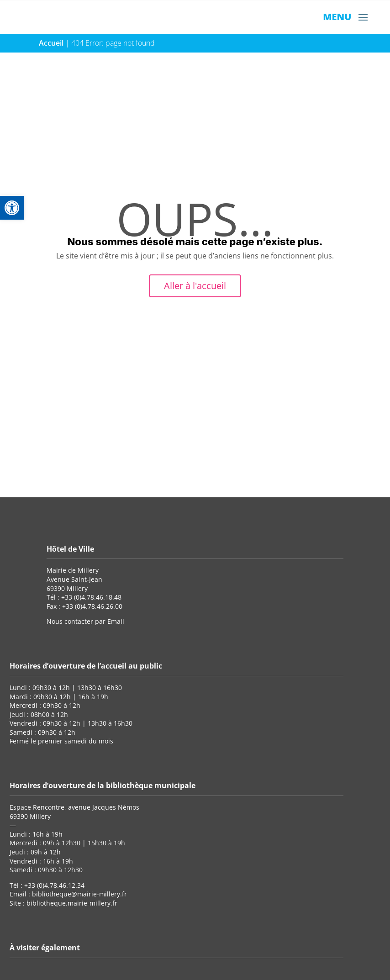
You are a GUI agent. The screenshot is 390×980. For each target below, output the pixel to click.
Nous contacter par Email (85, 621)
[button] (12, 208)
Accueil (51, 43)
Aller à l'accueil (195, 286)
